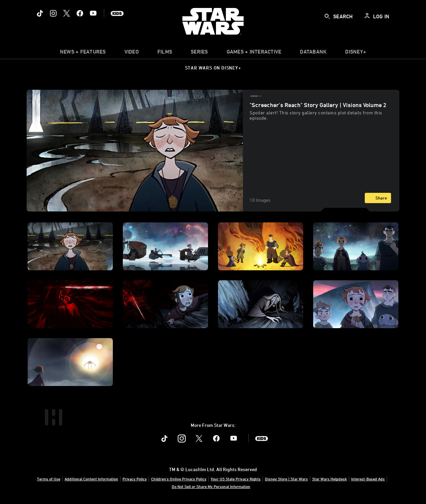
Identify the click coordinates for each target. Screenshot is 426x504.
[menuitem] (132, 53)
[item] (83, 53)
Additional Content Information (91, 479)
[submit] (327, 16)
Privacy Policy (135, 479)
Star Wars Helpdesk (329, 479)
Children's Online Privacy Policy (179, 479)
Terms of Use (49, 479)
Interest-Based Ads (368, 479)
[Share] (378, 198)
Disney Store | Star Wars (286, 479)
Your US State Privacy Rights (236, 479)
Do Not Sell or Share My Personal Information (211, 486)
